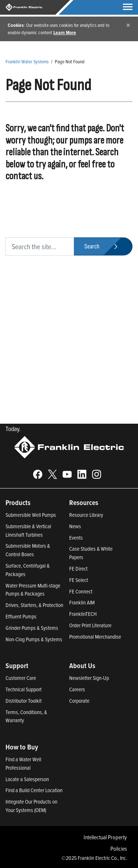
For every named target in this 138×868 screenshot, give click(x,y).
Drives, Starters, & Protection (34, 605)
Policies (119, 848)
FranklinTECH (83, 614)
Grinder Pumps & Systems (32, 628)
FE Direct (78, 569)
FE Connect (81, 591)
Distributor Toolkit (24, 701)
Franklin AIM (82, 602)
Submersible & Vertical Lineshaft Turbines (28, 530)
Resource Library (86, 515)
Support (17, 666)
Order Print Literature (90, 625)
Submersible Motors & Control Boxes (28, 550)
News (75, 526)
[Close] (128, 25)
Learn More (65, 32)
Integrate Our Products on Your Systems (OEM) (31, 806)
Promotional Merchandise (95, 637)
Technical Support (24, 689)
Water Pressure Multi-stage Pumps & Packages (33, 590)
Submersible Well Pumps (31, 515)
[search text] (40, 247)
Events (76, 538)
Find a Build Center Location (34, 790)
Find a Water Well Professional (23, 763)
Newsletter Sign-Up (89, 678)
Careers (77, 689)
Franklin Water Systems (27, 61)
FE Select (79, 580)
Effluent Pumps (21, 616)
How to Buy (22, 747)
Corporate (79, 701)
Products (18, 502)
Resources (84, 502)
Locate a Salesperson (27, 779)
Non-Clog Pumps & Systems (34, 639)
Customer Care (21, 678)
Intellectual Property (105, 837)
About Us (82, 666)
